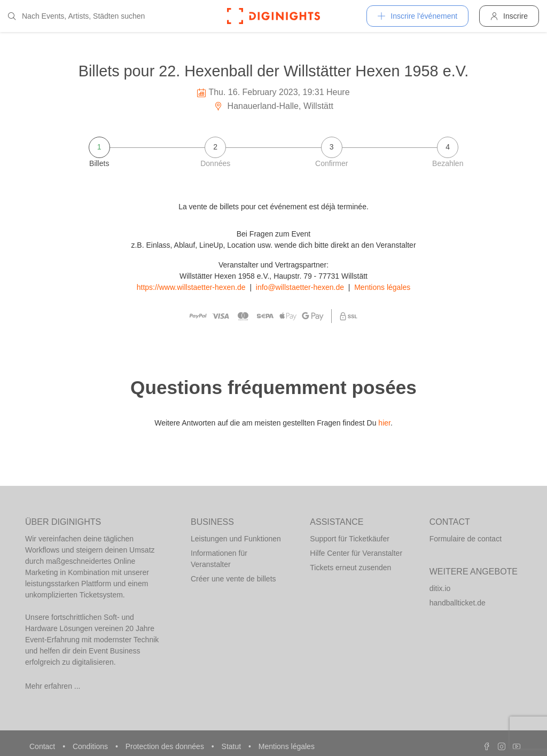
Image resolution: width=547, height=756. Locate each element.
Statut (232, 746)
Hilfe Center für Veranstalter (356, 553)
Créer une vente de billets (233, 579)
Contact (43, 746)
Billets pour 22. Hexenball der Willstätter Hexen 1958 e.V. (273, 71)
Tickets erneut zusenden (350, 568)
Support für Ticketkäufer (350, 539)
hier (384, 423)
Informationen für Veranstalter (219, 559)
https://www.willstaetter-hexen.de (191, 287)
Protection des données (166, 746)
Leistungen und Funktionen (236, 539)
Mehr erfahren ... (53, 686)
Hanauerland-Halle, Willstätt (273, 106)
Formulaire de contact (466, 539)
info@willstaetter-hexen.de (300, 287)
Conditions (91, 746)
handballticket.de (458, 603)
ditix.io (440, 588)
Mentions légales (382, 287)
